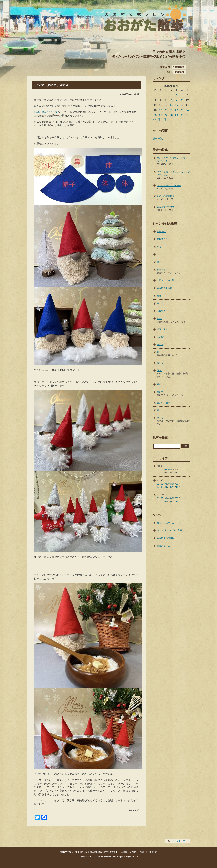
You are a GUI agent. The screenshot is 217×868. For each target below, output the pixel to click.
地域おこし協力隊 (166, 280)
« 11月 (156, 119)
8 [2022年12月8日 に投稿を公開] (176, 100)
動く (159, 262)
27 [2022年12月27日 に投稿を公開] (166, 115)
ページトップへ (180, 841)
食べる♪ (161, 418)
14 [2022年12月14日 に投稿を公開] (171, 105)
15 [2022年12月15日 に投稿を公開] (177, 105)
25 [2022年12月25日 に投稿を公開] (155, 115)
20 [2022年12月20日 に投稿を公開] (166, 110)
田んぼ (160, 337)
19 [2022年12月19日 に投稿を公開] (161, 110)
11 (173, 487)
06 (177, 484)
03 (166, 470)
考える (160, 345)
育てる (160, 363)
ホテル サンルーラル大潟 (169, 530)
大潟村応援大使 (165, 288)
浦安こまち (162, 329)
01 (158, 470)
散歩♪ (160, 318)
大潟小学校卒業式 (166, 207)
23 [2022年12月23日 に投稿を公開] (182, 110)
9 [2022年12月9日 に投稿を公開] (182, 100)
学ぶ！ (160, 303)
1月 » (165, 119)
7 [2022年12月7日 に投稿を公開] (171, 100)
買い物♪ (161, 392)
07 (158, 487)
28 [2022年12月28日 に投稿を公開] (171, 115)
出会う (160, 254)
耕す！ (160, 352)
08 (162, 487)
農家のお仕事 (163, 403)
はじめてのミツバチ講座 (169, 185)
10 (170, 487)
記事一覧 (158, 139)
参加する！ (162, 270)
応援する (161, 311)
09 (166, 487)
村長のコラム (163, 546)
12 (177, 487)
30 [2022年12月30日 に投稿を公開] (182, 115)
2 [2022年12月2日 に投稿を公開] (182, 95)
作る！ (160, 247)
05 (173, 484)
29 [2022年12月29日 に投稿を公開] (177, 115)
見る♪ (160, 370)
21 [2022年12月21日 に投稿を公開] (171, 110)
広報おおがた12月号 (46, 112)
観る (159, 384)
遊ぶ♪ (160, 410)
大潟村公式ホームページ (169, 523)
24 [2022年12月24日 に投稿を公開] (187, 110)
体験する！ (162, 239)
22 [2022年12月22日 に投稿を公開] (177, 110)
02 (162, 470)
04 (170, 470)
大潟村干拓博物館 (166, 538)
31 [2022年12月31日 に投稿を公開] (187, 115)
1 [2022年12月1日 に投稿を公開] (176, 95)
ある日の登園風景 (166, 196)
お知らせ (161, 231)
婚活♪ (160, 296)
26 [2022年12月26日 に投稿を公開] (161, 115)
